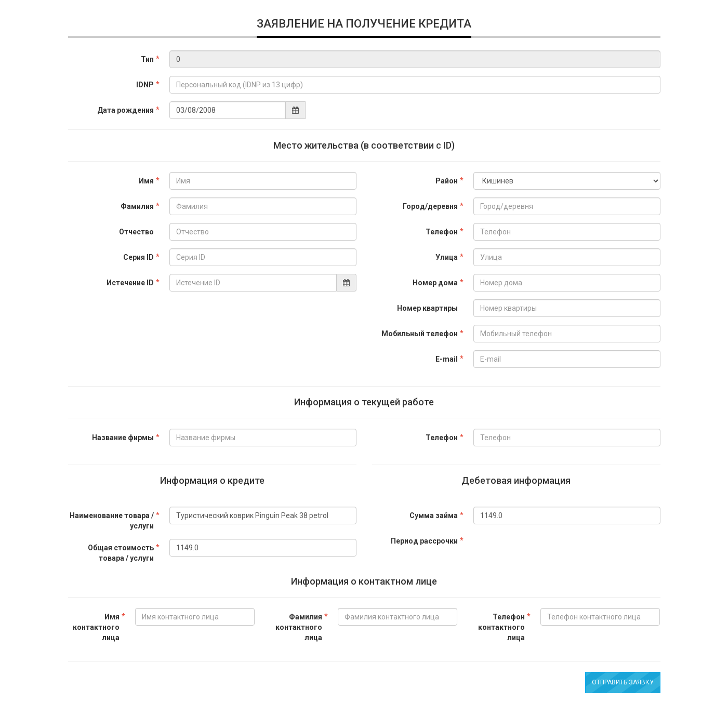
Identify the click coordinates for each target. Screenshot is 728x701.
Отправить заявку (623, 682)
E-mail (447, 359)
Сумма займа (434, 515)
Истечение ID (130, 283)
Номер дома (435, 283)
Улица (447, 257)
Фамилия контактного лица (299, 627)
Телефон (442, 232)
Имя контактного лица (96, 627)
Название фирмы (123, 438)
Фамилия (137, 206)
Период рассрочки (424, 541)
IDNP (145, 85)
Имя (146, 181)
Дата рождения (125, 110)
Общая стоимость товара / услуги (121, 553)
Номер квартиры (427, 308)
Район (447, 181)
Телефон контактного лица (501, 627)
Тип (147, 59)
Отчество (136, 232)
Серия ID (138, 257)
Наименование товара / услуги (112, 521)
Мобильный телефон (420, 334)
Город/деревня (430, 206)
